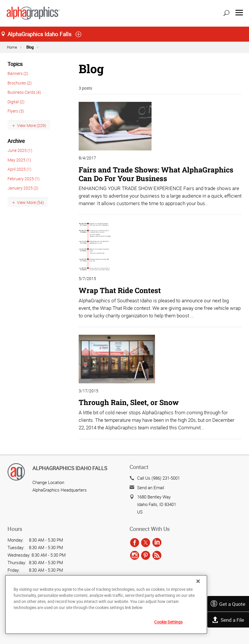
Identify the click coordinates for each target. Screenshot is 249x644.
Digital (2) (16, 102)
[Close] (198, 581)
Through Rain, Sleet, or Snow (129, 402)
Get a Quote (228, 604)
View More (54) (31, 202)
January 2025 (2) (23, 188)
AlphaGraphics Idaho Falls (70, 468)
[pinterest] (146, 555)
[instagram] (135, 555)
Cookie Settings (168, 622)
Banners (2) (18, 73)
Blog (30, 47)
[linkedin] (157, 543)
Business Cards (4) (24, 92)
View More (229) (32, 125)
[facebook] (135, 543)
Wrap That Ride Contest (120, 290)
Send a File (228, 620)
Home (12, 47)
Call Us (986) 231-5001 (158, 478)
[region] (106, 605)
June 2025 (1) (20, 150)
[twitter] (146, 543)
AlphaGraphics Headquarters (60, 490)
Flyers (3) (16, 111)
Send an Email (151, 487)
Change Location (48, 482)
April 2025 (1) (20, 169)
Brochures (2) (20, 83)
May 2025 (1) (19, 160)
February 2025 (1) (24, 179)
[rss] (157, 555)
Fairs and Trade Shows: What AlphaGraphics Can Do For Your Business (156, 174)
